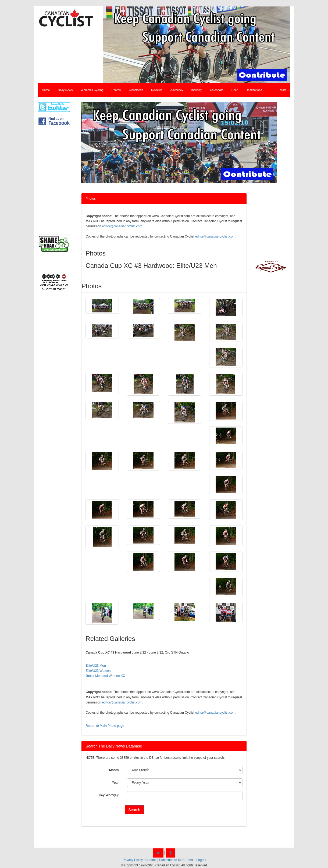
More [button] (285, 90)
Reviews (157, 90)
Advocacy (177, 90)
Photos (116, 90)
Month (114, 770)
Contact (151, 860)
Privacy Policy (133, 860)
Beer (235, 90)
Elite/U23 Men (96, 666)
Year (115, 783)
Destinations (254, 90)
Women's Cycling (92, 90)
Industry (197, 90)
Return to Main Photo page (105, 726)
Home (46, 90)
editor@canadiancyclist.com (122, 226)
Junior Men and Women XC (105, 676)
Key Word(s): (109, 795)
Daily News (65, 90)
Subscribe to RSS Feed (176, 860)
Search (134, 810)
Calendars (217, 90)
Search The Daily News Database (114, 746)
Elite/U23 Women (98, 671)
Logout (201, 860)
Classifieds (136, 90)
